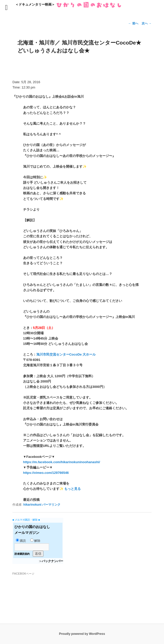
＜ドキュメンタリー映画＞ (69, 4)
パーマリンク (51, 505)
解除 (35, 541)
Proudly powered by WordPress (82, 634)
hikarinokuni (32, 505)
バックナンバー (53, 561)
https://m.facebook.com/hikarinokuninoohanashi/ (62, 462)
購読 (21, 541)
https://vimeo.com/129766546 (46, 473)
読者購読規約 (22, 554)
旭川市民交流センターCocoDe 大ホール (66, 354)
